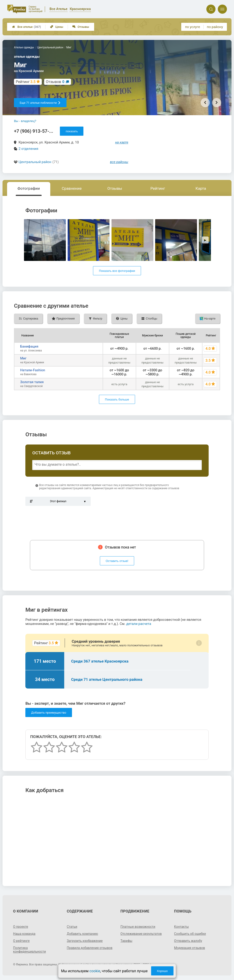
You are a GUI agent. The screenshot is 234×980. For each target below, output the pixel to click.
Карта (201, 188)
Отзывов (55, 82)
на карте (122, 142)
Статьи (72, 927)
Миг (23, 358)
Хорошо (162, 971)
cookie (95, 971)
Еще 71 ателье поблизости (40, 103)
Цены (57, 27)
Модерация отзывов (190, 948)
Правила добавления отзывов (90, 948)
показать (72, 131)
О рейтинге (21, 941)
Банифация (29, 346)
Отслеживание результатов (141, 934)
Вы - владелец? (25, 121)
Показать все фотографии (117, 271)
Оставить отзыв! (117, 561)
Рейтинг (158, 188)
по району (215, 27)
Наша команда (24, 934)
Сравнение (72, 188)
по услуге (193, 27)
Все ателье (27, 27)
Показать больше (117, 399)
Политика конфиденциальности (29, 950)
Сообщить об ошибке (190, 934)
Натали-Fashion (33, 370)
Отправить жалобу (188, 941)
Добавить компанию (82, 934)
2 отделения (28, 149)
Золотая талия (32, 382)
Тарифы (126, 941)
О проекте (21, 927)
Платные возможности (138, 927)
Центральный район (35, 162)
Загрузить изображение (85, 941)
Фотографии (29, 188)
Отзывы (81, 27)
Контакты (181, 927)
